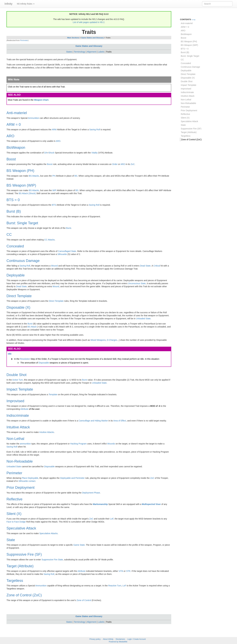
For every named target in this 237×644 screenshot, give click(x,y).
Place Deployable (30, 478)
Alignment (92, 52)
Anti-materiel (17, 113)
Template (53, 394)
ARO (10, 136)
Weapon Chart (41, 100)
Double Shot (16, 375)
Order (115, 164)
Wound (54, 266)
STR (128, 571)
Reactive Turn (115, 586)
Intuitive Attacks (47, 432)
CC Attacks (50, 240)
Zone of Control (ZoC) (24, 595)
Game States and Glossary (92, 38)
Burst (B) (14, 211)
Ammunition (34, 118)
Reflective (14, 499)
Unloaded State (143, 319)
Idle (10, 354)
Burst (69, 228)
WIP (54, 190)
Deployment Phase (91, 493)
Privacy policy (95, 639)
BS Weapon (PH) (20, 171)
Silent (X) (14, 514)
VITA (121, 571)
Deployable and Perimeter (72, 478)
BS (76, 176)
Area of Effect (120, 421)
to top (194, 20)
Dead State (145, 266)
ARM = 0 (14, 124)
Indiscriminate (18, 415)
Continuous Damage (23, 261)
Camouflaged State (67, 251)
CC (9, 234)
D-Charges (112, 340)
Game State (79, 545)
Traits (109, 52)
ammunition (25, 444)
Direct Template (19, 296)
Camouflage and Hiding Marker (93, 421)
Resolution (25, 359)
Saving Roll (95, 130)
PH (54, 176)
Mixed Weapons (98, 340)
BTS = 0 (13, 200)
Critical (157, 266)
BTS (54, 205)
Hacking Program (78, 444)
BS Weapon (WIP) (21, 185)
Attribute (24, 409)
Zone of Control (84, 600)
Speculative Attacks (48, 533)
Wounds (111, 444)
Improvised (15, 401)
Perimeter (24, 40)
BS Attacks (34, 176)
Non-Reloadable (20, 461)
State (11, 540)
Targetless (15, 581)
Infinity (8, 4)
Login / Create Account (137, 639)
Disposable (44, 363)
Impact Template (20, 389)
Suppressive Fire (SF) (24, 554)
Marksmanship (100, 504)
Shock (51, 153)
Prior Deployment (20, 487)
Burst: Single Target (22, 223)
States (69, 52)
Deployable (16, 275)
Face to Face (13, 522)
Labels (101, 52)
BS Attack (32, 327)
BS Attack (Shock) (27, 193)
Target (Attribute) (20, 566)
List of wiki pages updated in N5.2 (88, 22)
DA (46, 153)
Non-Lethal (15, 439)
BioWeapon (16, 147)
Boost (11, 159)
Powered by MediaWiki (118, 642)
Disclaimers (120, 639)
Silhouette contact (27, 481)
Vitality (95, 153)
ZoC (133, 164)
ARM (54, 130)
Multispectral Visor (151, 504)
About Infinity (108, 639)
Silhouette (62, 254)
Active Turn (18, 380)
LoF (112, 519)
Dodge (23, 522)
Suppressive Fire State (52, 560)
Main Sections (73, 38)
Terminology (80, 52)
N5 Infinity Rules (26, 4)
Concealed (15, 246)
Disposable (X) (18, 307)
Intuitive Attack (18, 427)
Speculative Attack (21, 528)
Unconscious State (137, 283)
